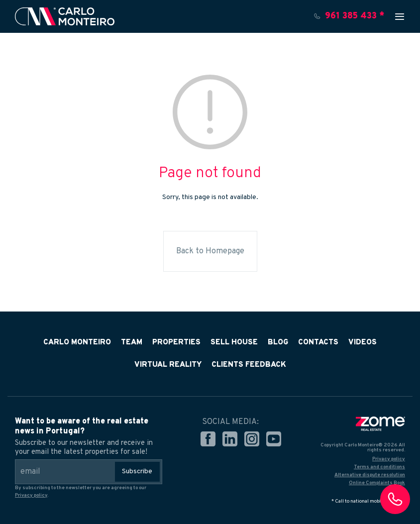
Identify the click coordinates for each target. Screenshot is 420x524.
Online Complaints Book (377, 483)
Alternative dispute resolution (370, 475)
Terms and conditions (379, 467)
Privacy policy (31, 495)
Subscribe (137, 472)
